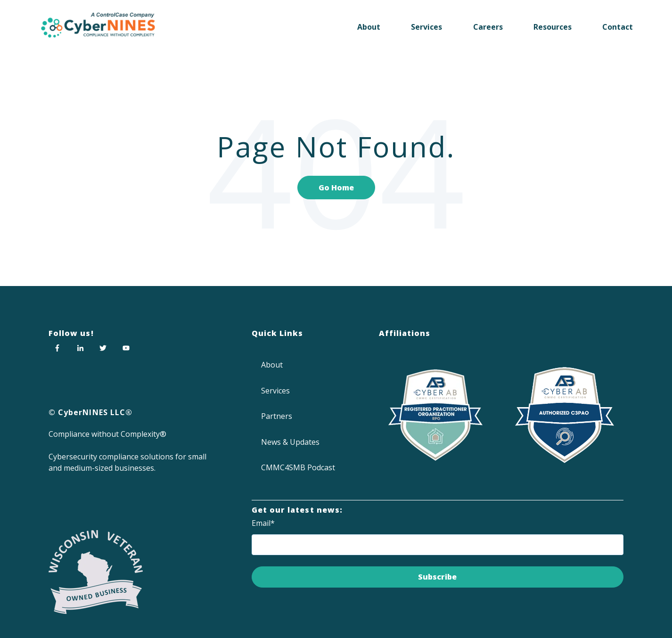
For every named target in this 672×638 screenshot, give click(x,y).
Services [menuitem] (275, 391)
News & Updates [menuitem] (290, 442)
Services (426, 27)
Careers (488, 27)
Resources (553, 27)
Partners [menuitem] (277, 416)
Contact (618, 27)
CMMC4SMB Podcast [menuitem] (298, 467)
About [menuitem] (272, 365)
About (369, 27)
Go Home (336, 188)
